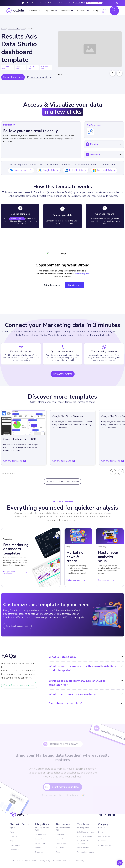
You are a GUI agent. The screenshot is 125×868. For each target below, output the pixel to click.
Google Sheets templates (83, 842)
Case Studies (15, 845)
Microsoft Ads (40, 843)
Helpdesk (102, 841)
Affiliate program (105, 845)
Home (3, 29)
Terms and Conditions (61, 861)
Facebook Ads (41, 834)
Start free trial (114, 11)
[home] (15, 11)
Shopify (38, 848)
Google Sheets (62, 843)
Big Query (60, 848)
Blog (11, 841)
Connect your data (13, 77)
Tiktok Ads (39, 852)
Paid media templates (85, 852)
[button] (35, 11)
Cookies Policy (78, 861)
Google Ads (40, 839)
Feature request (104, 836)
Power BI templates (85, 836)
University (13, 836)
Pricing (96, 11)
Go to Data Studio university (17, 626)
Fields (12, 832)
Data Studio (61, 834)
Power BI (60, 839)
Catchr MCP (80, 3)
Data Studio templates (16, 29)
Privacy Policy (45, 861)
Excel (58, 852)
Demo (101, 832)
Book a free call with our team (19, 685)
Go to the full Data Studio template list (62, 482)
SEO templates (83, 848)
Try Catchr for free (63, 374)
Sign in (104, 11)
